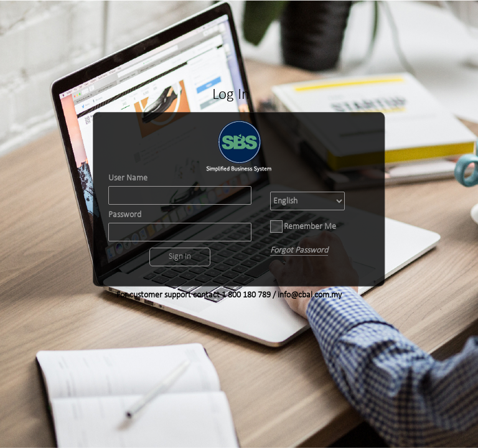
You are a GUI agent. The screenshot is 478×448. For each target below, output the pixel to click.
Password (125, 215)
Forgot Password (299, 251)
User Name (128, 179)
